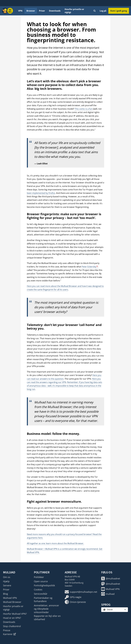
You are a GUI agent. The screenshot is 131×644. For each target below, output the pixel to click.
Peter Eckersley (89, 267)
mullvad (108, 594)
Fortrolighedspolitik (44, 585)
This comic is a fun (84, 109)
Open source (41, 581)
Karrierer (9, 634)
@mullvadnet (111, 578)
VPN (20, 11)
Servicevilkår (41, 594)
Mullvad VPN (10, 598)
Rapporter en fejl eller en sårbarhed (47, 618)
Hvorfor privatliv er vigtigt (74, 11)
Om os (7, 577)
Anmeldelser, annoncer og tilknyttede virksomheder (46, 609)
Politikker (39, 577)
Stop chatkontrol (12, 626)
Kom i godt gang (119, 11)
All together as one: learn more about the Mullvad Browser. (55, 543)
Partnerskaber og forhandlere (43, 600)
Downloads (55, 11)
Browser (31, 11)
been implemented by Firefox (41, 193)
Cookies (38, 590)
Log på (103, 11)
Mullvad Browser (12, 602)
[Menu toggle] (10, 11)
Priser (42, 11)
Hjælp (6, 581)
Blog (6, 594)
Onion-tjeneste (75, 602)
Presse (7, 630)
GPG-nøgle (73, 597)
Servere (7, 585)
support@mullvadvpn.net (81, 592)
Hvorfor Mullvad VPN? (15, 614)
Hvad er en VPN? (12, 618)
